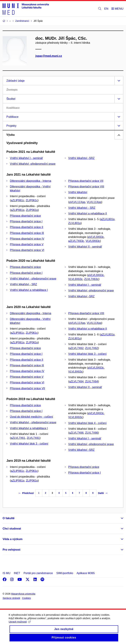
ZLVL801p (75, 223)
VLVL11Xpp (94, 202)
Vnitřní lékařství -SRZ (81, 158)
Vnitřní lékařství (78, 192)
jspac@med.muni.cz (49, 56)
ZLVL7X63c (91, 279)
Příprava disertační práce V (27, 244)
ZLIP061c (32, 200)
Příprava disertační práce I (26, 221)
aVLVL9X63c (96, 237)
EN (106, 9)
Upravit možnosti (20, 625)
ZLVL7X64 (92, 381)
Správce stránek (11, 598)
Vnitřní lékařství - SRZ (82, 208)
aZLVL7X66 (76, 433)
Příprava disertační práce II (27, 227)
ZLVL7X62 (92, 348)
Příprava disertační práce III (27, 233)
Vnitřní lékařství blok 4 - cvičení (87, 423)
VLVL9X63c (93, 241)
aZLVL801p (107, 219)
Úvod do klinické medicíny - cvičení (31, 417)
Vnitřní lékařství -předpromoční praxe (33, 164)
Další (103, 493)
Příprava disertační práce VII (86, 181)
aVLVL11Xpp (77, 202)
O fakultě (8, 518)
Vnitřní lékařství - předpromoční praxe (33, 279)
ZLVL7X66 (92, 433)
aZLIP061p (18, 210)
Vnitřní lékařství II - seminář (85, 247)
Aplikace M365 (86, 573)
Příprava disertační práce (25, 216)
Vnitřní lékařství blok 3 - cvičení (87, 354)
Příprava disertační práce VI (27, 250)
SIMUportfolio (65, 573)
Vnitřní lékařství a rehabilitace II (88, 213)
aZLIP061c (17, 200)
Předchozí (26, 493)
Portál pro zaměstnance (38, 573)
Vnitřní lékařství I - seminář (26, 158)
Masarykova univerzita (23, 594)
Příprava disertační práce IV (27, 239)
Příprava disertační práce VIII (86, 187)
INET (17, 573)
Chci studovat (12, 529)
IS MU (6, 573)
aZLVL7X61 (18, 438)
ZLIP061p (32, 210)
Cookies (26, 598)
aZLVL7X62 (76, 348)
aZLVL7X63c (76, 241)
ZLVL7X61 (33, 438)
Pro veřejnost (11, 550)
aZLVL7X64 (76, 381)
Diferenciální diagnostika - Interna (31, 181)
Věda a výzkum (13, 539)
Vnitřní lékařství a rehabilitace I (29, 290)
